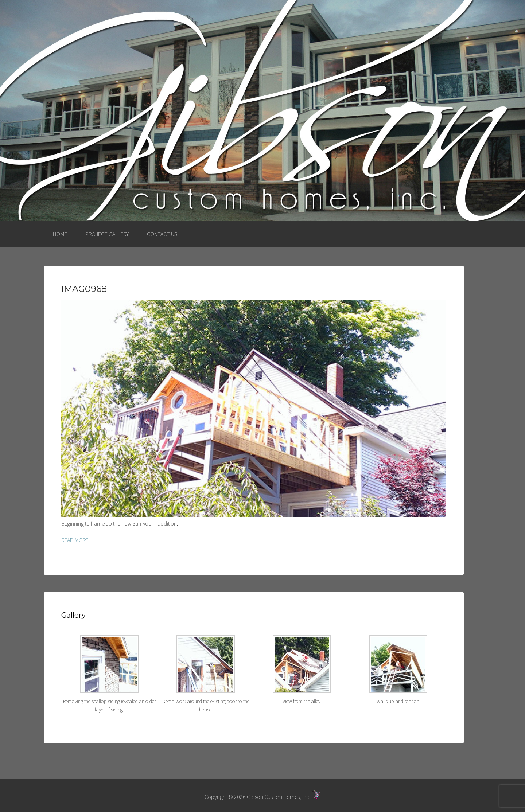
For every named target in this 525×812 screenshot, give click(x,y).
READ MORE (75, 540)
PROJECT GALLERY (107, 234)
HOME (60, 234)
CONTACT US (162, 234)
